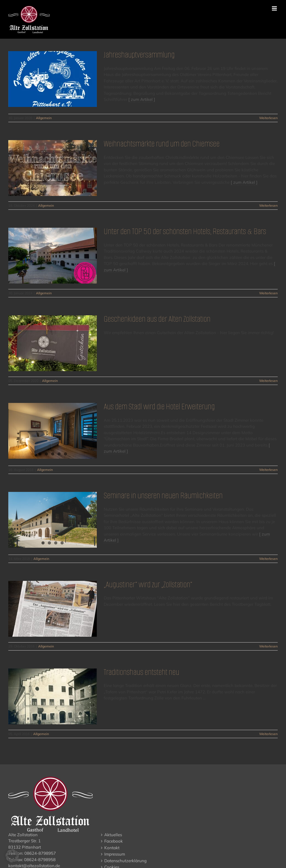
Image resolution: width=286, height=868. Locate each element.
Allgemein (44, 118)
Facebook (114, 841)
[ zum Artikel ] (142, 99)
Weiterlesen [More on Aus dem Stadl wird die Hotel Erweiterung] (268, 470)
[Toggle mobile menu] (275, 8)
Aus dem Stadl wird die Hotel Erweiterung (159, 406)
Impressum (115, 854)
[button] (12, 856)
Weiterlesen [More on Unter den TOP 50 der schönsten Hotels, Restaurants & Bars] (268, 293)
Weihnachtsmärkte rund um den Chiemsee (162, 144)
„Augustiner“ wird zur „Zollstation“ (148, 584)
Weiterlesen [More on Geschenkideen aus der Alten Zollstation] (268, 381)
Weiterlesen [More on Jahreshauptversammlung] (268, 118)
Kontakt (112, 848)
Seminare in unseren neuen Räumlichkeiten (163, 495)
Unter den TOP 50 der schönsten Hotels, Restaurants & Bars (185, 231)
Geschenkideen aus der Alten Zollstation (157, 319)
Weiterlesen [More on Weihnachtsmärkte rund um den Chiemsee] (268, 205)
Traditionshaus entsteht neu (141, 672)
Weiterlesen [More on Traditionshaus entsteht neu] (268, 734)
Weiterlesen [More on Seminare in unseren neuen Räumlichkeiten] (268, 559)
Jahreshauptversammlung (139, 55)
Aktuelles (113, 835)
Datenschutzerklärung (125, 861)
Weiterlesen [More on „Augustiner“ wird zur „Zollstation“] (268, 646)
